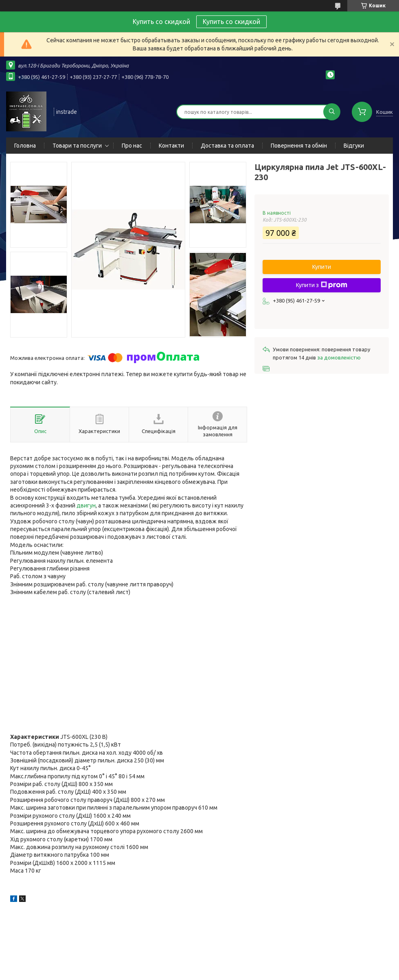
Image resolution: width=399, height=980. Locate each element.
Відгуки (354, 146)
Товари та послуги (77, 146)
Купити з (322, 285)
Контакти (171, 146)
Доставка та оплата (227, 146)
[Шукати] (332, 112)
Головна (25, 146)
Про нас (132, 146)
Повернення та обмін (299, 146)
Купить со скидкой (231, 22)
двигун (86, 505)
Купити (322, 267)
